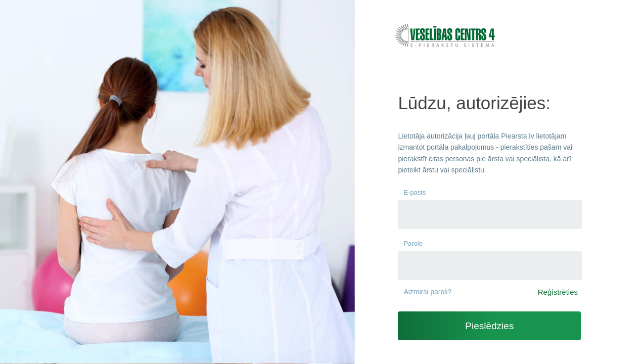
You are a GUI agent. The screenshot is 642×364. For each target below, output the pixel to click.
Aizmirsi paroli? (427, 292)
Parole (413, 243)
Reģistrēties (558, 292)
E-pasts (415, 192)
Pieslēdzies (489, 326)
